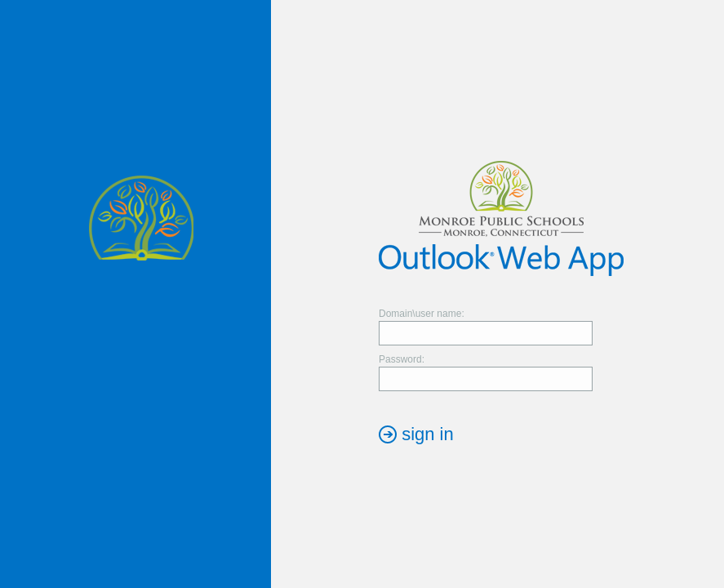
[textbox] (486, 333)
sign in (428, 434)
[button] (416, 434)
